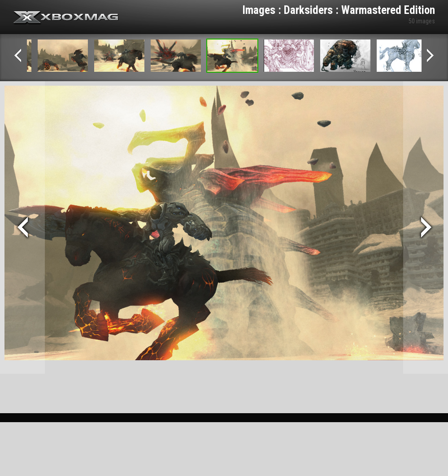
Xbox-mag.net (66, 18)
